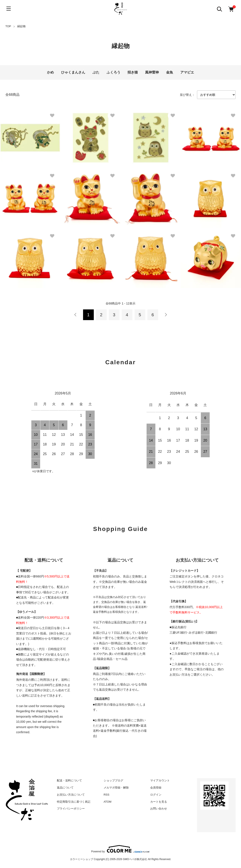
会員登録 (156, 788)
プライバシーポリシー (71, 809)
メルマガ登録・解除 (116, 788)
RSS (107, 795)
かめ (50, 72)
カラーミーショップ (82, 859)
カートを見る (159, 802)
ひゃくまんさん (73, 72)
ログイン (156, 795)
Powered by (120, 849)
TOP (8, 26)
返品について (65, 788)
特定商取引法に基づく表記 (74, 802)
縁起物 (21, 26)
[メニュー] (9, 9)
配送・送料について (69, 780)
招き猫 (133, 72)
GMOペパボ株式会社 (135, 859)
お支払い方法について (71, 795)
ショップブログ (113, 780)
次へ (166, 315)
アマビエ (187, 72)
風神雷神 (152, 72)
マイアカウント (160, 780)
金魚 (170, 72)
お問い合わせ (159, 809)
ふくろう (114, 72)
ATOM (108, 802)
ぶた (96, 72)
